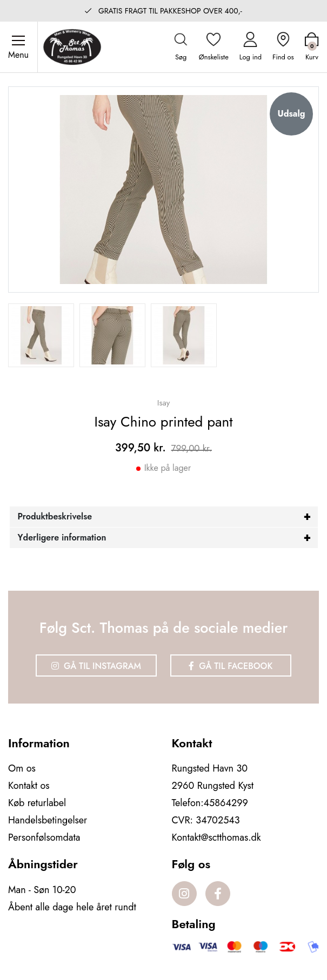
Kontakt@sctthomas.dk (216, 837)
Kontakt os (29, 786)
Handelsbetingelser (48, 820)
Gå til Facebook (231, 666)
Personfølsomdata (44, 837)
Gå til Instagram (96, 666)
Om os (22, 768)
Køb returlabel (37, 803)
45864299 (226, 803)
